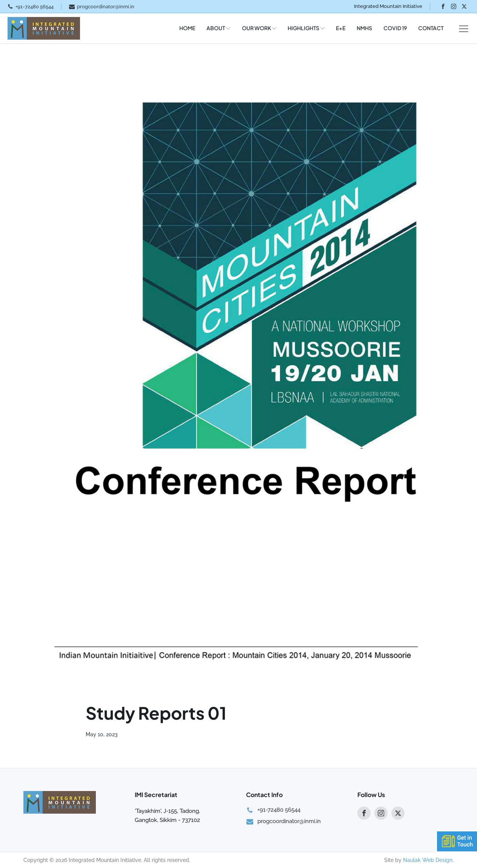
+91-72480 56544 (35, 7)
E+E (338, 28)
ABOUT (216, 28)
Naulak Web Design (428, 860)
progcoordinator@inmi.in (106, 7)
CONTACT (428, 28)
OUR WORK (256, 28)
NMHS (362, 28)
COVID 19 (392, 28)
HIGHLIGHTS (303, 28)
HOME (185, 28)
